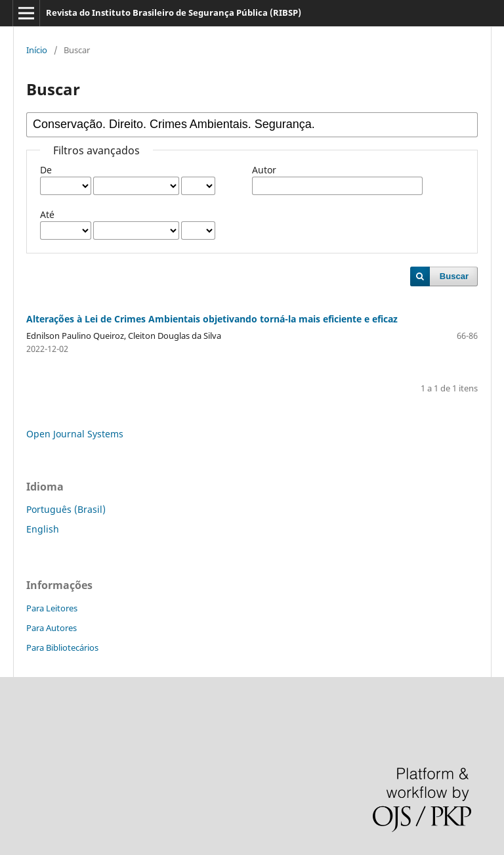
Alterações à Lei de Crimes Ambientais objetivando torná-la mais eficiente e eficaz (212, 319)
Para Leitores (52, 608)
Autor (264, 170)
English (43, 529)
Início (37, 50)
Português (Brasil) (66, 509)
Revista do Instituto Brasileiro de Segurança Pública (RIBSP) (174, 12)
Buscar (454, 276)
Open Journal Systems (75, 434)
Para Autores (52, 628)
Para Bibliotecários (62, 647)
